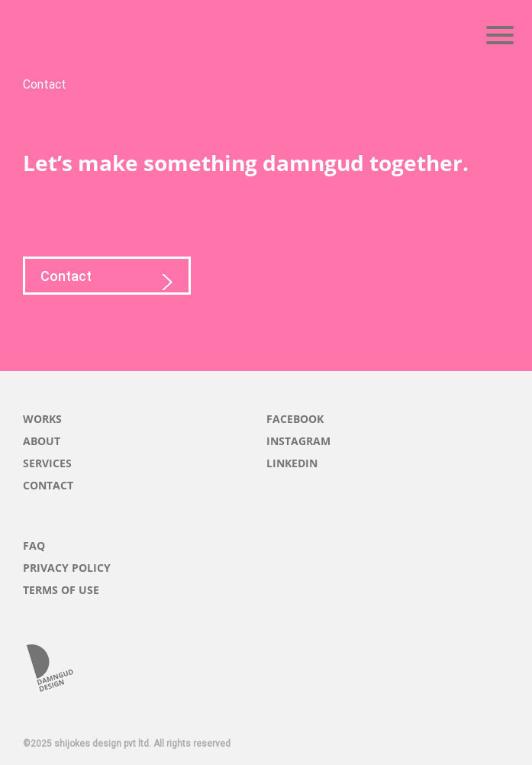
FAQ (34, 546)
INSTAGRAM (298, 441)
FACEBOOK (295, 419)
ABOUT (42, 441)
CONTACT (48, 485)
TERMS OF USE (61, 590)
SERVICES (47, 463)
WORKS (42, 419)
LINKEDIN (292, 463)
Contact (107, 281)
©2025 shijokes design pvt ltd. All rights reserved (127, 744)
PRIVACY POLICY (67, 568)
